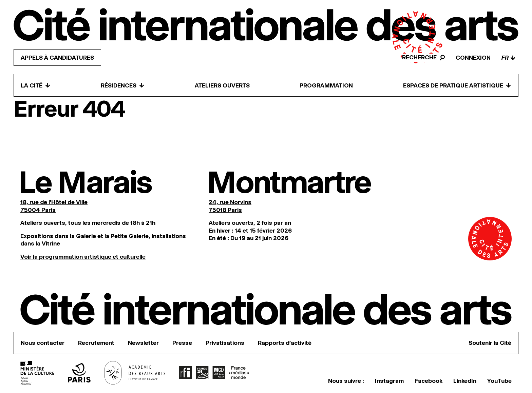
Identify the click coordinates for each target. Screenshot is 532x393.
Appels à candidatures (57, 58)
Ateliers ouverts (222, 85)
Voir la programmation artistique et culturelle (83, 257)
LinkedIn (465, 381)
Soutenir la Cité (490, 343)
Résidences (123, 85)
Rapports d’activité (285, 343)
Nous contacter (43, 343)
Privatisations (225, 343)
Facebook (429, 381)
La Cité (36, 85)
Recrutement (96, 343)
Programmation (326, 85)
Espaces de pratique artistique (457, 85)
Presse (182, 343)
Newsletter (143, 343)
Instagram (389, 381)
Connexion (473, 58)
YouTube (499, 381)
